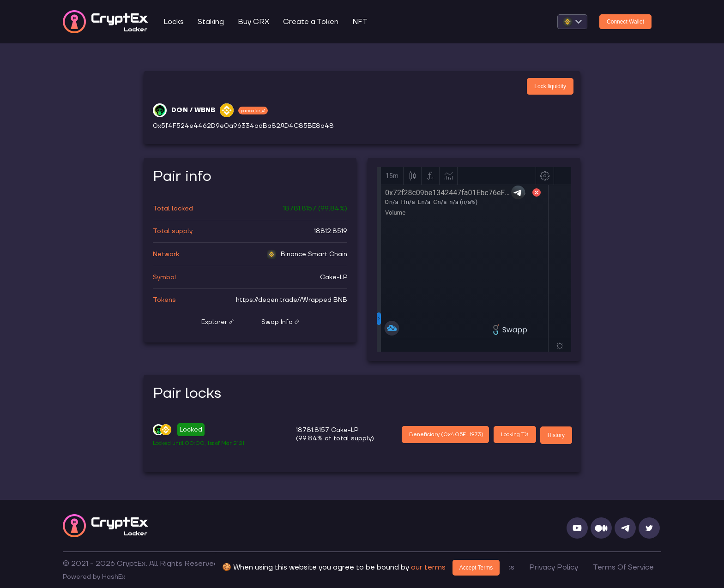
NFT (360, 22)
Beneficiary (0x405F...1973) (446, 435)
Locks (174, 22)
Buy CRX (253, 22)
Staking (211, 22)
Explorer (217, 322)
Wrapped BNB (325, 300)
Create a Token (311, 22)
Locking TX (515, 435)
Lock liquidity (550, 86)
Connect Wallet (625, 22)
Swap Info (280, 322)
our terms (428, 567)
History (556, 435)
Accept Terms (476, 568)
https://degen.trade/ (268, 300)
